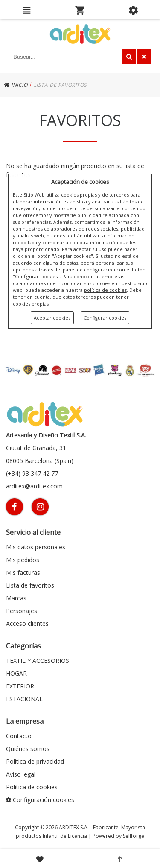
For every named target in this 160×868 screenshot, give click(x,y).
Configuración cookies (40, 800)
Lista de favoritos (30, 585)
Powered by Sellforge (118, 836)
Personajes (22, 611)
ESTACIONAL (24, 699)
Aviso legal (21, 774)
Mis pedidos (23, 560)
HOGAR (16, 673)
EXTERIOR (20, 686)
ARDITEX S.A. (74, 827)
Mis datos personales (36, 547)
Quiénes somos (28, 749)
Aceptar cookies (52, 318)
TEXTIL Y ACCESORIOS (38, 661)
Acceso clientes (27, 624)
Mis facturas (23, 572)
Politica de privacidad (35, 761)
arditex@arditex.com (34, 486)
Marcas (16, 598)
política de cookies (105, 290)
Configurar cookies (105, 318)
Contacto (19, 736)
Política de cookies (32, 787)
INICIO (16, 85)
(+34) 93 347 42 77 (32, 473)
